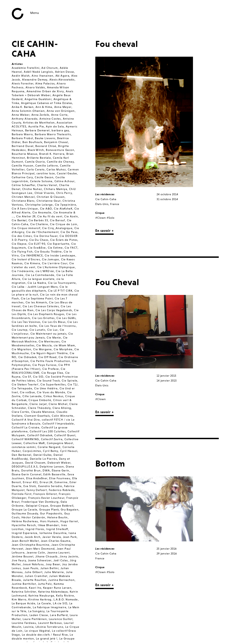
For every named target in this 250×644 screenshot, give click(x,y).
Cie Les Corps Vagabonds (54, 310)
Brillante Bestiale (39, 158)
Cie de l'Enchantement (42, 232)
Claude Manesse (43, 412)
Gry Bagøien (70, 510)
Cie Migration (21, 349)
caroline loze (46, 173)
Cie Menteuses (49, 341)
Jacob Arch (33, 537)
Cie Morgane (42, 349)
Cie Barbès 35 (38, 220)
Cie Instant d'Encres (26, 259)
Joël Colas (61, 560)
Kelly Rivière (65, 596)
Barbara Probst (22, 138)
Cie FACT (71, 248)
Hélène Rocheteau (25, 521)
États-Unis (102, 204)
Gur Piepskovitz (51, 513)
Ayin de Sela (55, 126)
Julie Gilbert (33, 572)
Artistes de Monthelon (39, 123)
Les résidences (105, 194)
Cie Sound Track (48, 381)
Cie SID (38, 377)
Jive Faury (19, 560)
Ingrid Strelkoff (57, 529)
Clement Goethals (37, 416)
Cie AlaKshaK (63, 209)
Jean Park (70, 537)
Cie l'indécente (23, 271)
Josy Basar (53, 564)
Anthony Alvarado (25, 119)
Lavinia (29, 627)
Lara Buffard (59, 615)
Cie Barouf (58, 220)
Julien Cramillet (36, 576)
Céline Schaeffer (23, 185)
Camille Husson (23, 166)
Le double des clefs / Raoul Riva (45, 635)
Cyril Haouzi (69, 451)
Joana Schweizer (40, 560)
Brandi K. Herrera (52, 154)
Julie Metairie (54, 572)
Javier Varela (52, 537)
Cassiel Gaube (67, 173)
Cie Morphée (63, 349)
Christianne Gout (49, 201)
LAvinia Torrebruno (49, 627)
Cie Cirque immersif (26, 228)
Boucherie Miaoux (25, 154)
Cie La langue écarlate (38, 279)
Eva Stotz (30, 486)
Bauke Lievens (45, 138)
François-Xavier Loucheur (46, 498)
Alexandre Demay (35, 80)
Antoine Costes (50, 119)
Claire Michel (58, 404)
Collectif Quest (65, 435)
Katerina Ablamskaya (53, 592)
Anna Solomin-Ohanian (28, 111)
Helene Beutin (58, 517)
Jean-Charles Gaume (56, 541)
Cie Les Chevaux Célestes (41, 306)
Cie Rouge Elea (52, 373)
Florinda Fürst (22, 494)
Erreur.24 (46, 482)
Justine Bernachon (61, 580)
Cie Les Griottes (43, 318)
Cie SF (27, 377)
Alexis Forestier (23, 83)
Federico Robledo (62, 490)
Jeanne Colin (36, 553)
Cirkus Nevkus (53, 396)
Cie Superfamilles (53, 384)
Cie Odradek (27, 357)
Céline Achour (65, 181)
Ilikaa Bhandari (49, 525)
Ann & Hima (44, 107)
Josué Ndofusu (33, 564)
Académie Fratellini (26, 68)
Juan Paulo (31, 568)
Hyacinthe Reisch (24, 525)
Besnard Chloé (46, 146)
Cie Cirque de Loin (64, 224)
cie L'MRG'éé (45, 271)
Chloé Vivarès (44, 193)
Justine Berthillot (24, 584)
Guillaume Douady (25, 513)
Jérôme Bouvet (23, 556)
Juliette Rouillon (35, 580)
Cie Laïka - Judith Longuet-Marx (35, 287)
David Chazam (35, 463)
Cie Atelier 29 (26, 216)
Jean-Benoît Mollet (25, 541)
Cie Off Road (48, 357)
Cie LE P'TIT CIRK (60, 291)
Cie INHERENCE (32, 255)
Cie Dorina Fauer (46, 236)
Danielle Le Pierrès (44, 459)
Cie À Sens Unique (25, 209)
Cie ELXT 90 (37, 244)
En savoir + (104, 231)
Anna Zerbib (40, 115)
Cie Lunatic (37, 330)
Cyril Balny (50, 451)
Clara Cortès (21, 412)
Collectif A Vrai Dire (26, 420)
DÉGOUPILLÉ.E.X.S (25, 467)
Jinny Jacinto (69, 556)
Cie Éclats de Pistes (64, 240)
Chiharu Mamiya (56, 189)
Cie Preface (51, 369)
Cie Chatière (39, 224)
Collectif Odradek (40, 435)
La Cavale (44, 603)
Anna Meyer (63, 107)
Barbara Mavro (22, 134)
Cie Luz (53, 330)
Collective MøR (34, 443)
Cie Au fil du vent (50, 216)
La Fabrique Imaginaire (50, 607)
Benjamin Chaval (56, 142)
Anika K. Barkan (23, 107)
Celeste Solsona (41, 181)
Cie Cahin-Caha (106, 199)
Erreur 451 (30, 482)
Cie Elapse (19, 244)
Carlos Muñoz (56, 169)
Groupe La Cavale (25, 510)
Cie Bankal (19, 220)
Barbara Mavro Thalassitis (53, 134)
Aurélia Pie (36, 126)
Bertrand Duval (23, 146)
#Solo (111, 218)
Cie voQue (28, 392)
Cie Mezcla (44, 345)
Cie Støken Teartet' (25, 384)
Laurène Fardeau (24, 623)
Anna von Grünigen (61, 111)
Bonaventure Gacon (60, 150)
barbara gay (60, 130)
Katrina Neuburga (41, 596)
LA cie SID (60, 603)
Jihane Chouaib (47, 556)
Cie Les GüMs (66, 318)
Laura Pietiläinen (35, 619)
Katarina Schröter (24, 592)
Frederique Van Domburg (40, 502)
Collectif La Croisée (26, 427)
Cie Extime (55, 248)
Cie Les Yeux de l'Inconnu (58, 326)
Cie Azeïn (71, 216)
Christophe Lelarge (39, 205)
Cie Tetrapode (22, 388)
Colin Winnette (63, 416)
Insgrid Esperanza (25, 533)
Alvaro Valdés (35, 87)
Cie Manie (54, 338)
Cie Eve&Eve (37, 248)
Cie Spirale (70, 381)
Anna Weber (21, 115)
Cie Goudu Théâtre (48, 252)
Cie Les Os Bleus (54, 322)
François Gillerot (45, 494)
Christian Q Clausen (51, 197)
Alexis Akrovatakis (62, 80)
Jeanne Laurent (58, 553)
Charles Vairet (47, 185)
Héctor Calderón (33, 517)
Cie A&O (46, 209)
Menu (35, 13)
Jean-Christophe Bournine (31, 545)
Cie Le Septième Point (37, 298)
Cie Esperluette (58, 244)
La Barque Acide (24, 603)
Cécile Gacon (44, 177)
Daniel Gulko (43, 455)
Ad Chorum (50, 68)
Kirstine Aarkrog (40, 599)
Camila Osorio (35, 162)
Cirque (100, 213)
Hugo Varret (69, 521)
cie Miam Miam (64, 345)
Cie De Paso (69, 232)
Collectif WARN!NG (25, 439)
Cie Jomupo (51, 259)
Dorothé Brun (31, 470)
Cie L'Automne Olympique (56, 267)
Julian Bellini (50, 568)
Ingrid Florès (35, 529)
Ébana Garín (60, 470)
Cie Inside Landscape (60, 255)
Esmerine (61, 482)
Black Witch (36, 150)
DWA (46, 470)
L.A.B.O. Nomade (66, 599)
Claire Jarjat (38, 404)
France (115, 204)
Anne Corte (59, 115)
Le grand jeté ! (47, 639)
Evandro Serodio (50, 486)
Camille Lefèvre (47, 166)
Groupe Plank (49, 510)
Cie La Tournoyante (62, 283)
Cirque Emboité (40, 400)
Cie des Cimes (22, 236)
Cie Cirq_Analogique (57, 228)
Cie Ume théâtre (46, 388)
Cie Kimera (32, 263)
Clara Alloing (62, 408)
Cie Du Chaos (39, 240)
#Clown (101, 218)
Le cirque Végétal (37, 631)
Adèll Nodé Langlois (38, 72)
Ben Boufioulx (32, 142)
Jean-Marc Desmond (40, 549)
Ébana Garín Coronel (27, 474)
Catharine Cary (22, 177)
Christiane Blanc (23, 201)
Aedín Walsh (21, 76)
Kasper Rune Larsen (57, 588)
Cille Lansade (32, 396)
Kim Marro (19, 599)
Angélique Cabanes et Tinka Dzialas (47, 103)
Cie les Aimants (36, 302)
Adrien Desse (65, 72)
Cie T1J (73, 384)
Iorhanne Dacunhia (53, 533)
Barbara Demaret (37, 130)
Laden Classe (39, 615)
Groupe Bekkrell (62, 506)
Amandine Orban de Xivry (45, 91)
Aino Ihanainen (43, 76)
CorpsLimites (32, 451)
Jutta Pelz (45, 584)
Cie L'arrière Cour (55, 263)
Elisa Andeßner (37, 478)
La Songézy (36, 611)
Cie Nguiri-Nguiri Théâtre (49, 353)
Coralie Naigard (49, 447)
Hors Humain (49, 521)
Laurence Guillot (61, 619)
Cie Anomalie (42, 212)
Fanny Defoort (37, 490)
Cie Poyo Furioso (44, 365)
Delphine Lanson (52, 467)
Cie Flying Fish (22, 252)
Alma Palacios (45, 83)
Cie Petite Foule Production (50, 361)
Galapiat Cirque (37, 506)
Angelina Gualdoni (38, 99)
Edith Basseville (54, 474)
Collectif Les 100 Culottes (48, 431)
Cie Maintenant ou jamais (49, 334)
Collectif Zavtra (52, 439)
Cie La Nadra (37, 283)
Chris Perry (64, 193)
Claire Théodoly (39, 408)
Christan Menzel (23, 197)
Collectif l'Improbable (58, 424)
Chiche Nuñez (32, 189)
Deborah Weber (59, 463)
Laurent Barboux (50, 623)
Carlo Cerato (36, 169)
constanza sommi (24, 447)
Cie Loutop (20, 330)
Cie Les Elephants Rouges (46, 314)
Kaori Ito (35, 588)
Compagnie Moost (60, 443)
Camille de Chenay (60, 162)
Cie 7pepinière (66, 205)
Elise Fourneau (60, 478)
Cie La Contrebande (40, 275)
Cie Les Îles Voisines (26, 322)
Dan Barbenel (22, 455)
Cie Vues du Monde (51, 392)
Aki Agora (62, 76)
